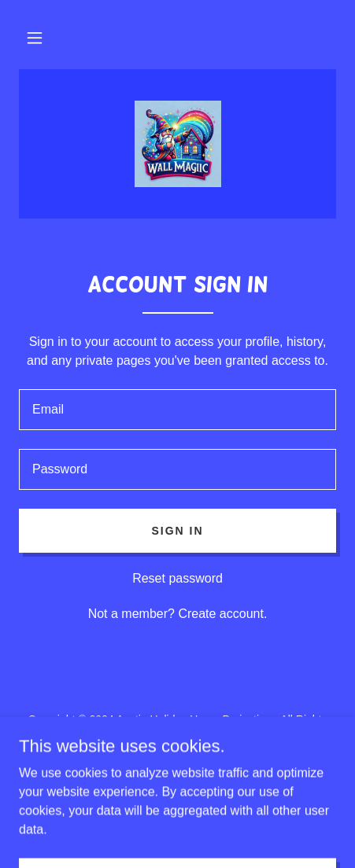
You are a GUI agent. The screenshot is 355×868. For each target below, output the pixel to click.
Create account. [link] (222, 614)
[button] (35, 38)
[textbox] (177, 410)
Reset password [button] (177, 578)
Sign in (177, 531)
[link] (178, 144)
